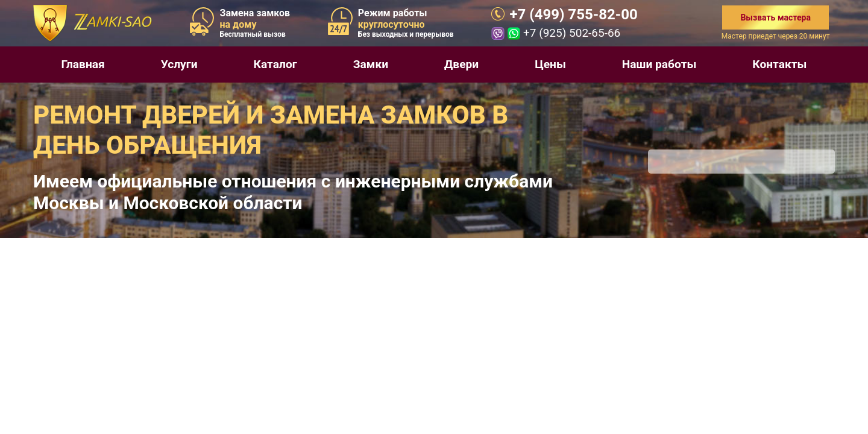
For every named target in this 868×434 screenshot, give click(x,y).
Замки (371, 64)
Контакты (779, 64)
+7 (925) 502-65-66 (572, 33)
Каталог (275, 64)
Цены (550, 64)
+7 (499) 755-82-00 (573, 14)
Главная (83, 64)
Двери (461, 64)
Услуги (179, 64)
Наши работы (659, 64)
